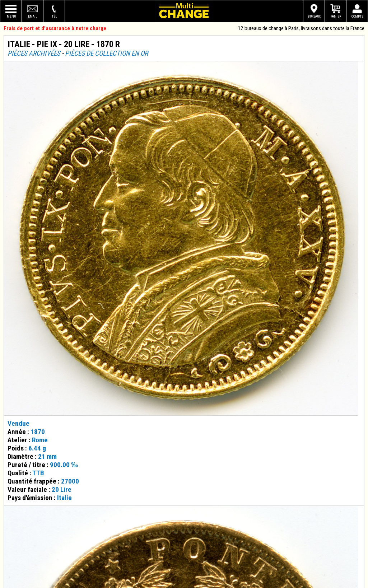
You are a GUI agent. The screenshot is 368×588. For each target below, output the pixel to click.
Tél (54, 16)
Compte (357, 16)
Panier (336, 16)
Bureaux (314, 16)
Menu (11, 16)
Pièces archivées (34, 53)
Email (33, 16)
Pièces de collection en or (106, 53)
